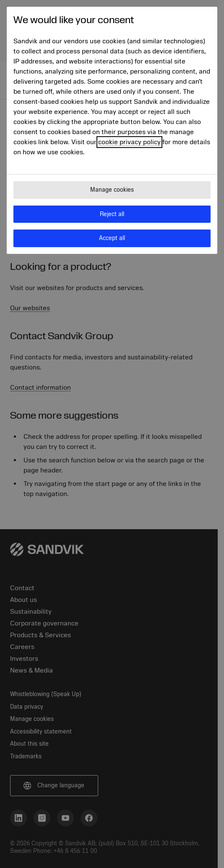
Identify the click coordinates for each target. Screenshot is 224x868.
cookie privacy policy (129, 142)
